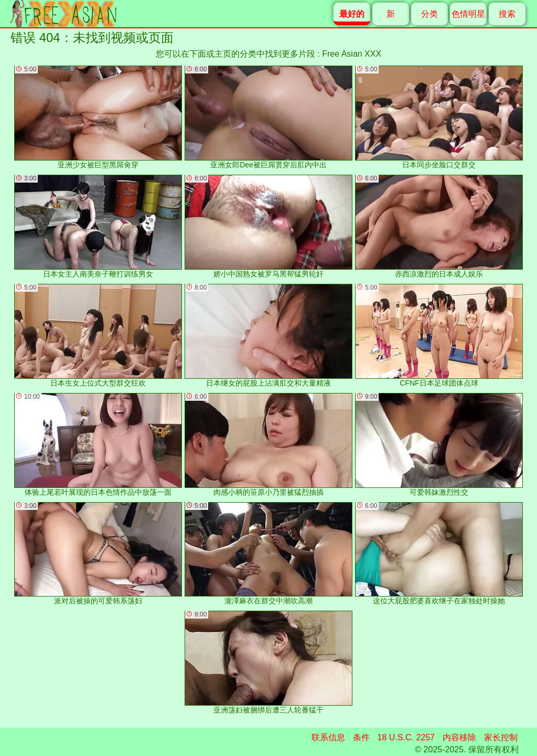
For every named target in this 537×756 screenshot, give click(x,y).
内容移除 (459, 737)
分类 (429, 14)
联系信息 (328, 737)
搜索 (507, 14)
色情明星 (468, 14)
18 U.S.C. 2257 (406, 737)
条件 (361, 737)
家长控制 (501, 737)
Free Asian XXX (352, 54)
